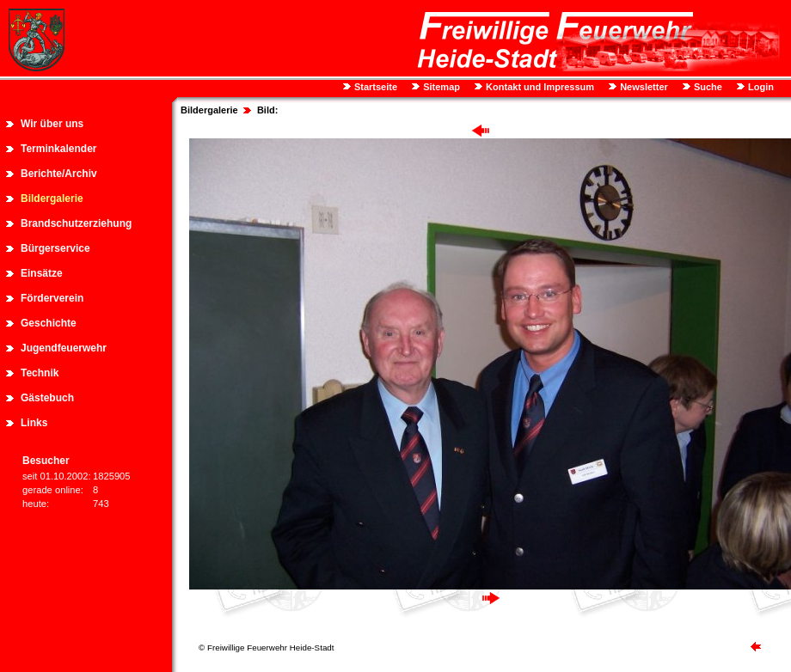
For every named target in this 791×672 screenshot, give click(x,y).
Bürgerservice (55, 248)
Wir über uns (52, 124)
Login (760, 87)
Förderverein (52, 298)
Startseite (374, 87)
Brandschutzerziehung (76, 223)
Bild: (267, 110)
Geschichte (49, 323)
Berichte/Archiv (59, 174)
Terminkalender (58, 149)
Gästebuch (47, 398)
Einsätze (42, 273)
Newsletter (643, 87)
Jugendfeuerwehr (64, 348)
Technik (40, 373)
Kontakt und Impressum (539, 87)
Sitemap (440, 87)
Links (34, 423)
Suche (707, 87)
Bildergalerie (52, 199)
